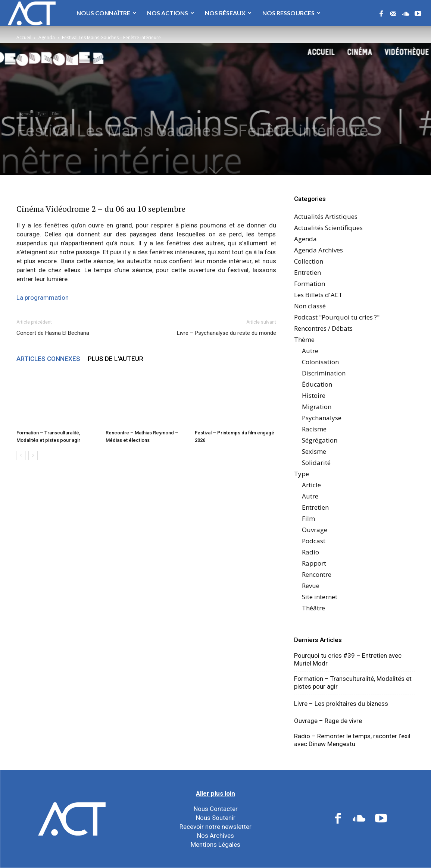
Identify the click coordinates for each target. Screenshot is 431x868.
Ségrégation (320, 440)
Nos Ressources (291, 13)
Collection (309, 261)
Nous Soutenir (216, 818)
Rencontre (317, 574)
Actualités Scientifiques (328, 228)
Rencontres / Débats (323, 328)
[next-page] (33, 455)
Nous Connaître (106, 13)
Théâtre (313, 608)
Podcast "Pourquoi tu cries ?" (337, 317)
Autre (310, 351)
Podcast (314, 541)
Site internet (320, 597)
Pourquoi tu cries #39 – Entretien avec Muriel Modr (348, 659)
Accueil (24, 37)
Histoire (314, 395)
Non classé (310, 306)
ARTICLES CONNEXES (48, 359)
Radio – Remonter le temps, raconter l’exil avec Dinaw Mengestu (352, 740)
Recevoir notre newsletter (215, 827)
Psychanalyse (322, 418)
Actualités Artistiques (326, 216)
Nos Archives (215, 836)
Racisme (314, 429)
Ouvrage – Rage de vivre (328, 721)
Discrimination (324, 373)
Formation (310, 284)
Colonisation (320, 362)
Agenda (47, 37)
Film (56, 114)
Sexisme (314, 451)
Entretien (307, 272)
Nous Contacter (216, 809)
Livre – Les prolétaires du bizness (341, 704)
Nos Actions (171, 13)
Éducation (317, 384)
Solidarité (316, 463)
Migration (317, 407)
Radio (310, 552)
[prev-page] (21, 455)
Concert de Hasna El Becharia (53, 333)
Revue (311, 586)
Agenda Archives (318, 250)
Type (42, 114)
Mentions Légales (215, 845)
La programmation (43, 298)
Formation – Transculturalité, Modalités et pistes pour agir (353, 683)
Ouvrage (315, 530)
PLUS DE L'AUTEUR (115, 359)
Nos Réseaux (228, 13)
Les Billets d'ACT (318, 295)
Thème (304, 339)
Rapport (314, 563)
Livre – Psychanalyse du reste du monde (227, 333)
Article (311, 485)
